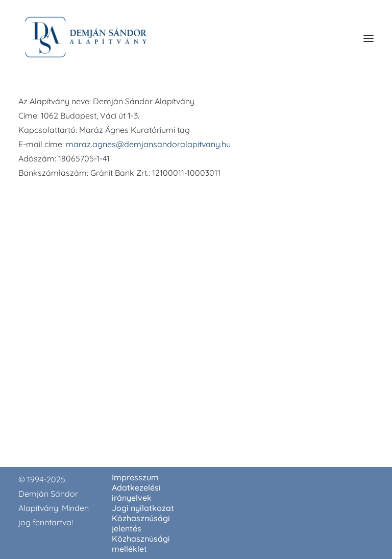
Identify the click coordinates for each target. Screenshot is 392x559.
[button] (369, 38)
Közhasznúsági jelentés (141, 523)
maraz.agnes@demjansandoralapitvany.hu (148, 144)
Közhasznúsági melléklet (141, 544)
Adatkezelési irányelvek (136, 493)
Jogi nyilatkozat (143, 508)
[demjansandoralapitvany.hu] (85, 38)
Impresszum (135, 477)
